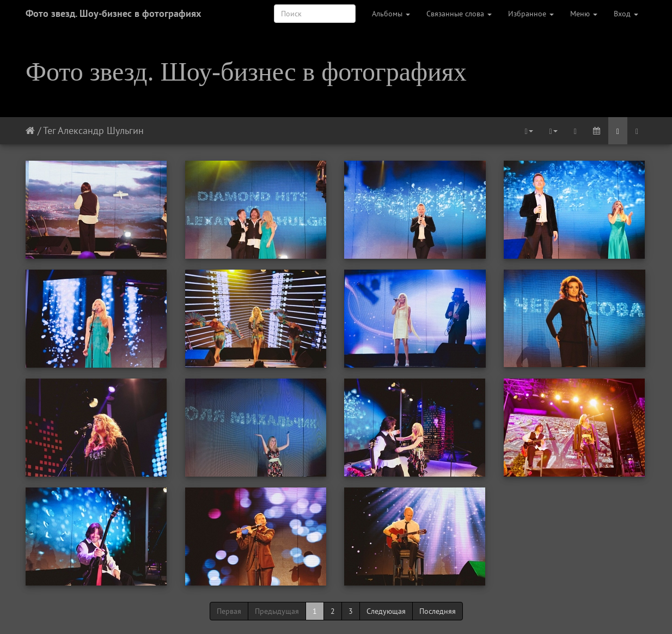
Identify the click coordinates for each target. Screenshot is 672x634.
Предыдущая (277, 611)
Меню (584, 14)
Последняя (438, 611)
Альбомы (391, 14)
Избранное (531, 14)
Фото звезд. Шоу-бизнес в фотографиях (113, 13)
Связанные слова (459, 14)
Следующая (386, 611)
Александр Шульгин (101, 130)
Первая (229, 611)
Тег (49, 130)
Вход (626, 14)
